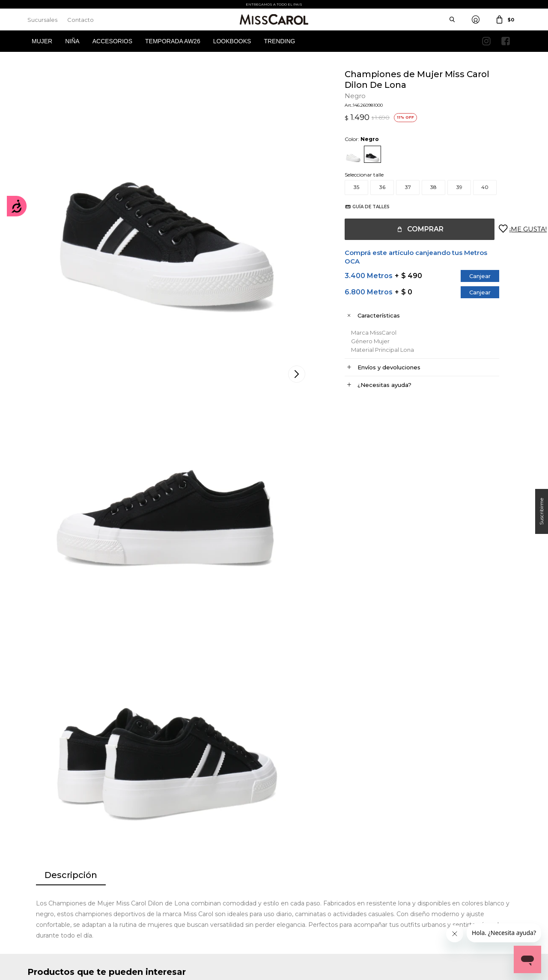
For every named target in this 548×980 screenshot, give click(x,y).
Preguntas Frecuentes (182, 885)
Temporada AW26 (173, 41)
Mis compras (43, 859)
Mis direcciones (45, 872)
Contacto (80, 20)
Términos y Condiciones (184, 859)
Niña (72, 41)
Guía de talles (362, 207)
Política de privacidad (309, 859)
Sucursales (42, 20)
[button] (512, 627)
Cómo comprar (174, 846)
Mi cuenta (40, 846)
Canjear (471, 276)
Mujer (42, 41)
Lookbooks (232, 41)
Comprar (417, 229)
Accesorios (112, 41)
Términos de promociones (186, 872)
